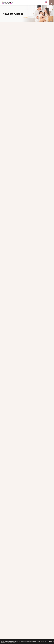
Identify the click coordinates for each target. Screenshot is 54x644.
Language (46, 4)
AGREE (51, 641)
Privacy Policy (39, 641)
